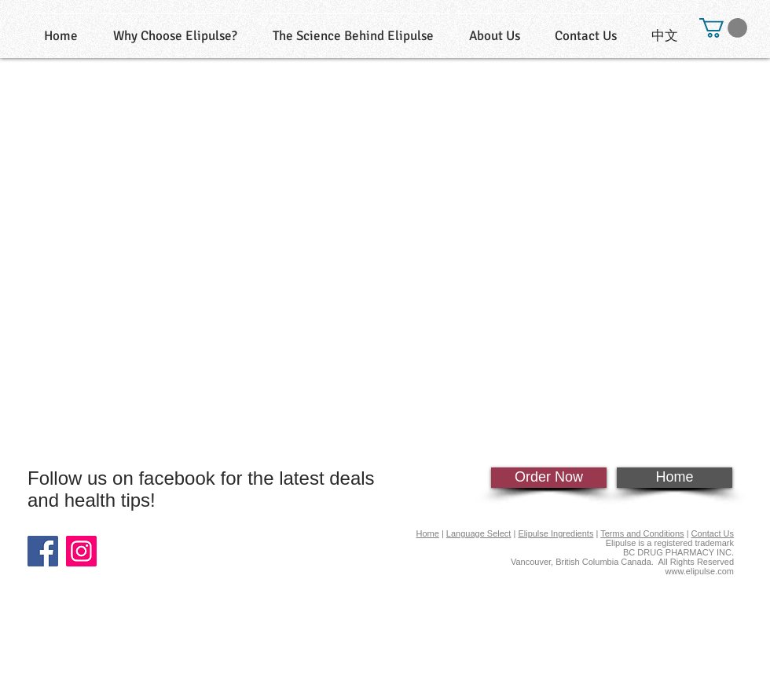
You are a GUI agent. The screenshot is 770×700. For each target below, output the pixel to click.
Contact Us (713, 533)
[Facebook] (43, 551)
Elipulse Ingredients (555, 533)
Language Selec (478, 533)
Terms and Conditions (642, 533)
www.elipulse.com (700, 571)
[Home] (675, 478)
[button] (723, 28)
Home (428, 533)
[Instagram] (81, 551)
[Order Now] (549, 478)
